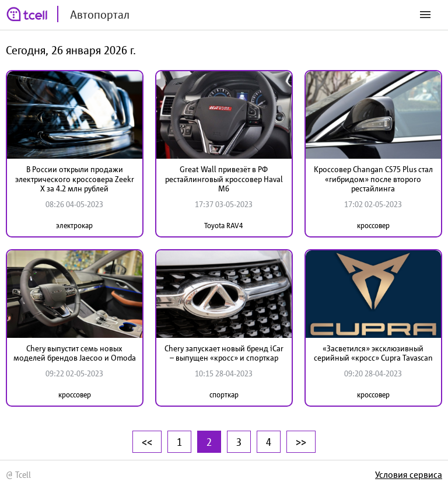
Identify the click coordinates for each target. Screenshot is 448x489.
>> (301, 442)
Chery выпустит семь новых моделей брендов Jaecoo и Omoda (75, 353)
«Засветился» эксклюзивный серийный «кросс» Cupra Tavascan (373, 353)
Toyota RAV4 (224, 226)
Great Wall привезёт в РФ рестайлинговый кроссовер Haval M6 (224, 179)
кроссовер (373, 226)
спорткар (224, 395)
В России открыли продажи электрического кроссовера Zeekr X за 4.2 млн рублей (75, 179)
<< (147, 442)
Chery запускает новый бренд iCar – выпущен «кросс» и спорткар (224, 353)
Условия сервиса (409, 474)
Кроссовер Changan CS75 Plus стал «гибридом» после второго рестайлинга (373, 179)
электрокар (74, 226)
